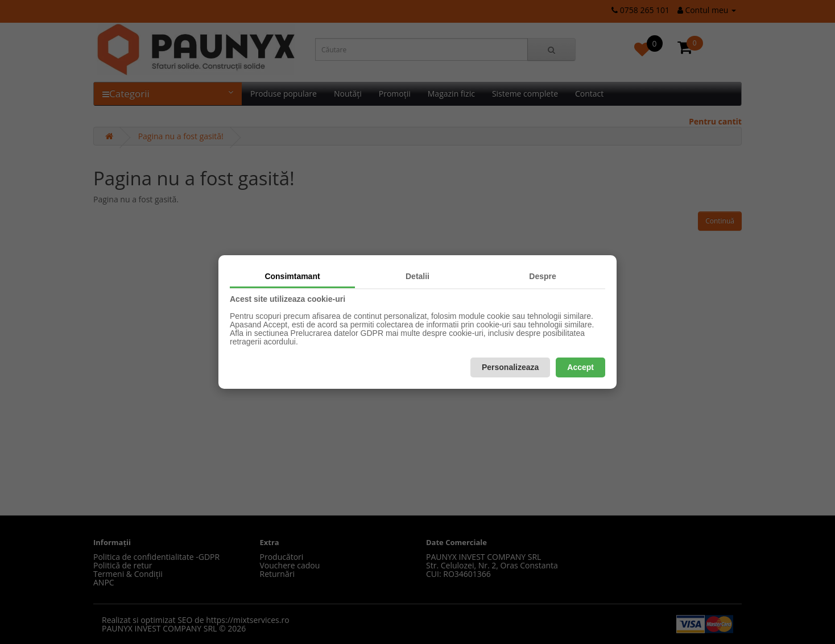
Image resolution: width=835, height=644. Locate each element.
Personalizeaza (510, 367)
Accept (580, 367)
